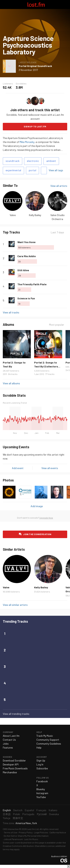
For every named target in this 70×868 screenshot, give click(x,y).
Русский (42, 814)
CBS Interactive (11, 829)
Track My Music (45, 736)
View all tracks (11, 312)
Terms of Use (11, 832)
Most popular (57, 325)
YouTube (41, 797)
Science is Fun (26, 298)
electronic (33, 161)
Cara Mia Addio (27, 256)
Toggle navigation (4, 5)
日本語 (7, 814)
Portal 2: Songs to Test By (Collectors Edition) (46, 366)
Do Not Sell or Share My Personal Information (26, 836)
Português (28, 814)
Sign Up (41, 760)
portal (32, 170)
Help (39, 747)
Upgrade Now (46, 518)
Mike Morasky (27, 142)
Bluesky (41, 789)
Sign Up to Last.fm (35, 126)
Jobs (6, 744)
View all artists (59, 186)
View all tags (56, 170)
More (66, 244)
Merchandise (10, 772)
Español (29, 810)
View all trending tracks (16, 714)
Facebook (42, 781)
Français (41, 810)
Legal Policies (41, 832)
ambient (51, 161)
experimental (13, 170)
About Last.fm (11, 736)
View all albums (11, 383)
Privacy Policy (26, 832)
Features (8, 747)
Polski (17, 814)
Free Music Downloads (15, 768)
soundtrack (13, 161)
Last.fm (36, 5)
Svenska (54, 814)
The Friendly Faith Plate (32, 284)
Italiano (53, 810)
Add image (37, 506)
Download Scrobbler (14, 760)
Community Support (48, 740)
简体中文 (18, 818)
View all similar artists (15, 605)
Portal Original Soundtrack (35, 66)
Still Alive (23, 270)
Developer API (11, 764)
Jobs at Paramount (13, 839)
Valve (13, 215)
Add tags (44, 170)
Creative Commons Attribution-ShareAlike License (29, 846)
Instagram (42, 793)
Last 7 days (57, 232)
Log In (40, 764)
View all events (50, 468)
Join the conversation (37, 534)
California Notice (58, 832)
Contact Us (9, 740)
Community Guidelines (49, 744)
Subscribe (42, 768)
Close (69, 866)
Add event (18, 468)
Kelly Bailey (35, 215)
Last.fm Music (31, 839)
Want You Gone (26, 242)
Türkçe (7, 818)
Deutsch (18, 810)
